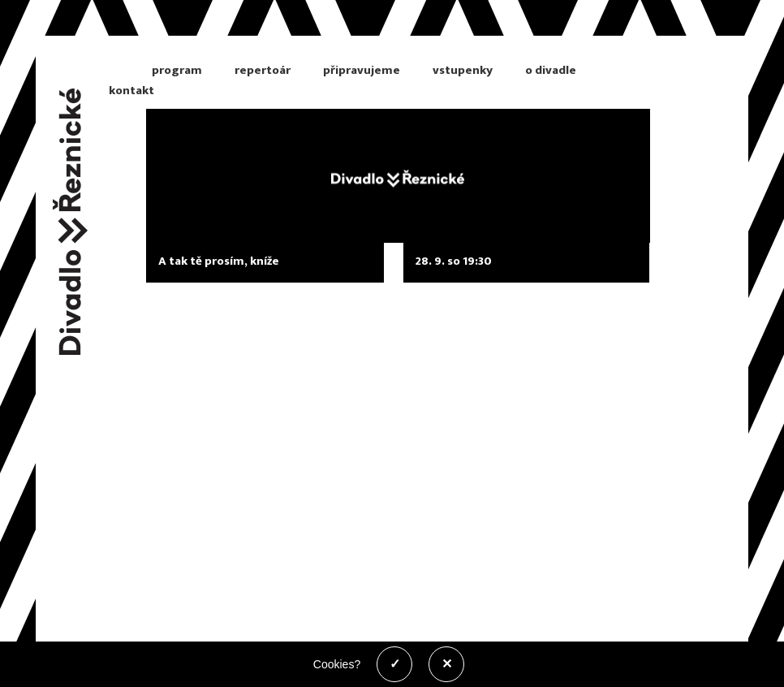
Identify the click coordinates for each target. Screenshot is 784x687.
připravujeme (362, 70)
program (177, 70)
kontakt (131, 91)
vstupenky (463, 70)
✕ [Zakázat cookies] (447, 664)
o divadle (551, 70)
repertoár (263, 70)
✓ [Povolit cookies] (395, 664)
